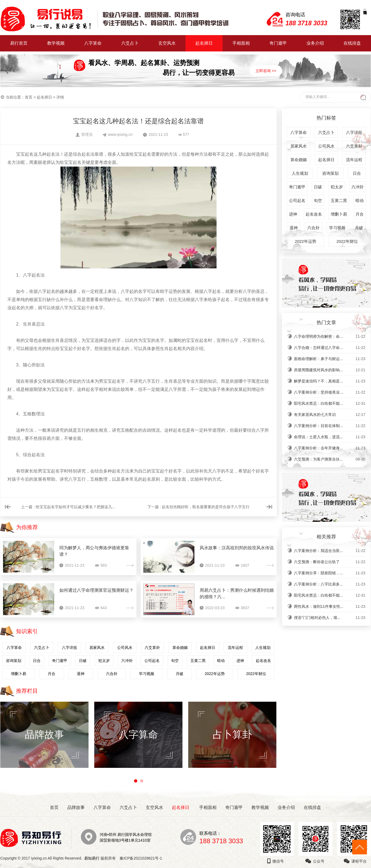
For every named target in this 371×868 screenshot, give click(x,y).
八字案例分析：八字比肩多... (330, 584)
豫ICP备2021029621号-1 (142, 858)
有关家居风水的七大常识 (330, 415)
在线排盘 (352, 43)
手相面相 (241, 43)
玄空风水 (167, 43)
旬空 (175, 661)
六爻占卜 (130, 43)
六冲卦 (127, 661)
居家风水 (97, 648)
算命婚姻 (180, 648)
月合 (51, 674)
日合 (37, 661)
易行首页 (19, 43)
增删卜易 (19, 674)
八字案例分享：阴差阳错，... (330, 573)
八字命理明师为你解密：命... (330, 336)
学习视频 (147, 674)
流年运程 (235, 648)
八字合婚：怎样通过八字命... (330, 348)
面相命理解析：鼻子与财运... (330, 359)
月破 (180, 674)
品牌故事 (76, 807)
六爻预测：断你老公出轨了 (330, 562)
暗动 (221, 661)
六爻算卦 (152, 648)
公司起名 (152, 661)
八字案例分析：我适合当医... (330, 551)
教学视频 (56, 43)
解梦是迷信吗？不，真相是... (330, 381)
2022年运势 (215, 674)
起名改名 (263, 661)
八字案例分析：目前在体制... (330, 426)
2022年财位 (256, 674)
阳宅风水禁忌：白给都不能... (330, 403)
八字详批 (69, 648)
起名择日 (204, 43)
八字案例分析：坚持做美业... (330, 392)
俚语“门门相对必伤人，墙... (330, 618)
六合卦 (112, 674)
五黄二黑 (198, 661)
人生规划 (263, 648)
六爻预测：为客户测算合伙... (330, 459)
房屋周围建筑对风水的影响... (330, 370)
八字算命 (93, 43)
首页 (29, 97)
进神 (240, 661)
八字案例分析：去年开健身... (330, 448)
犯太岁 (104, 661)
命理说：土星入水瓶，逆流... (330, 437)
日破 (83, 661)
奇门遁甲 (278, 43)
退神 (81, 674)
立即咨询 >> (266, 71)
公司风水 (125, 648)
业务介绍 (315, 43)
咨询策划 (14, 661)
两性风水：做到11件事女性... (330, 606)
